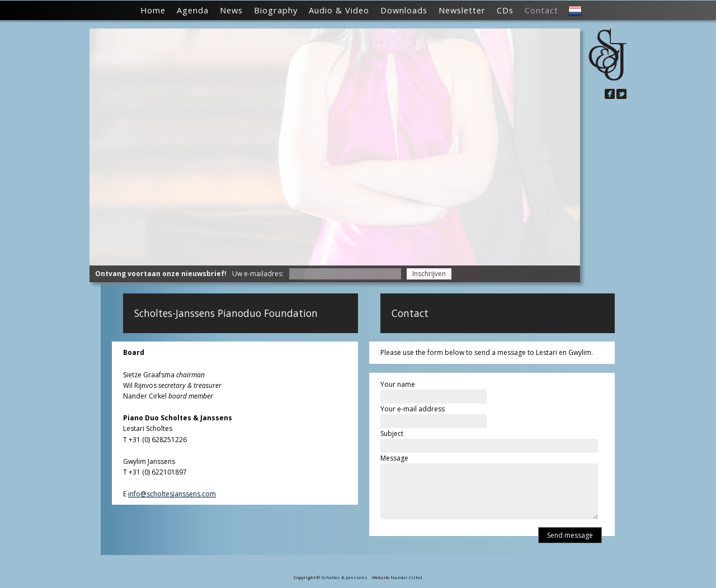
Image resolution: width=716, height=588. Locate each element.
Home (153, 10)
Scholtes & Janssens (344, 577)
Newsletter (462, 10)
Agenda (193, 10)
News (231, 10)
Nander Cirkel (406, 577)
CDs (505, 10)
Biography (276, 10)
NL (575, 11)
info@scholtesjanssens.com (172, 494)
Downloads (404, 10)
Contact (541, 10)
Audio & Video (339, 10)
